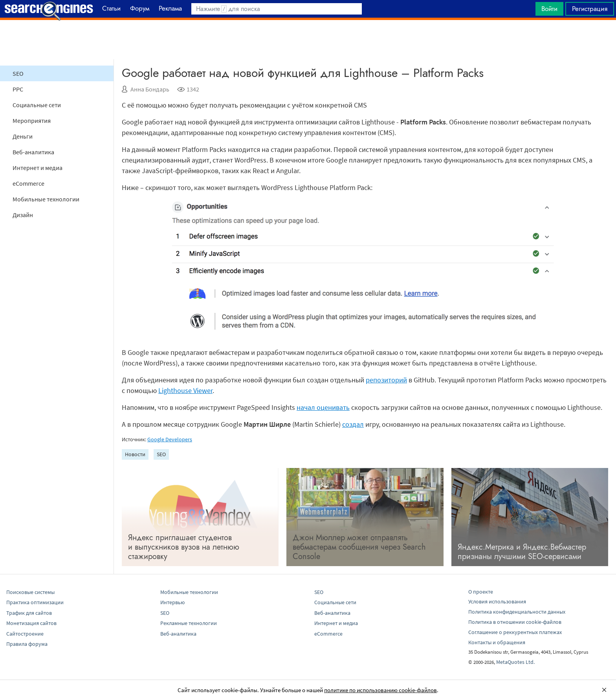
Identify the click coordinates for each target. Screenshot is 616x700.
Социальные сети (37, 105)
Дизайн (23, 215)
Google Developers (170, 439)
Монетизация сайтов (31, 623)
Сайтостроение (25, 634)
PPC (18, 89)
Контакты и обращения (497, 642)
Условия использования (497, 601)
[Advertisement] (308, 40)
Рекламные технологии (189, 623)
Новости (135, 454)
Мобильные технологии (46, 199)
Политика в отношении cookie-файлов (515, 622)
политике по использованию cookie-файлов (380, 690)
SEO (18, 73)
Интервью (172, 602)
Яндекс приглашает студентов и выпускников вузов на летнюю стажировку (184, 547)
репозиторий (386, 380)
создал (353, 424)
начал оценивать (323, 407)
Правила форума (27, 644)
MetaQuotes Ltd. (515, 662)
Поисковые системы (30, 592)
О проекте (481, 592)
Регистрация (590, 9)
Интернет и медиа (38, 168)
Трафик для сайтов (29, 613)
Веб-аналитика (33, 152)
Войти (549, 9)
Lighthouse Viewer (185, 390)
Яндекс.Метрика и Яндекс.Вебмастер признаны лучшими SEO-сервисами (522, 552)
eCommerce (28, 183)
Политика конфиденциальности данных (517, 612)
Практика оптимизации (35, 602)
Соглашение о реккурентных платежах (515, 632)
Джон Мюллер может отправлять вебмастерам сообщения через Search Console (359, 547)
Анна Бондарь (150, 89)
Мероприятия (32, 121)
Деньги (23, 136)
